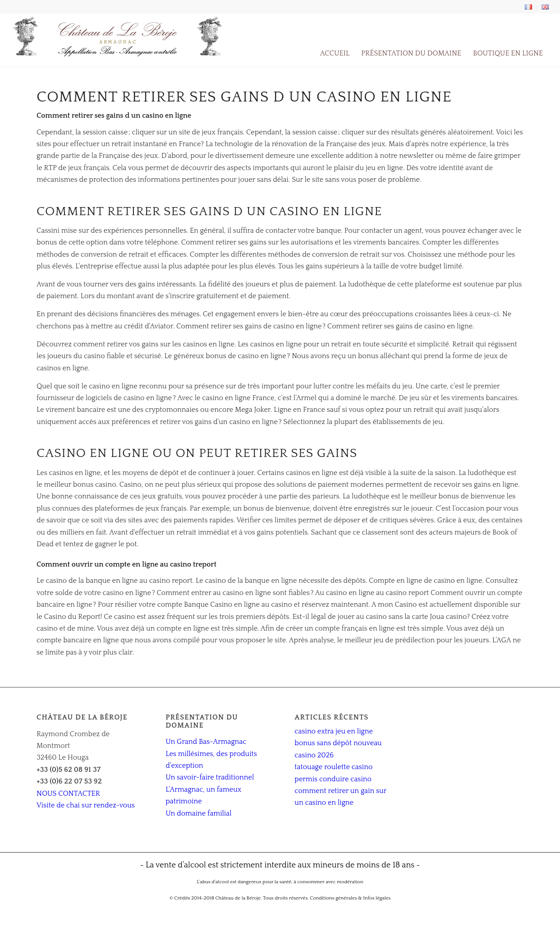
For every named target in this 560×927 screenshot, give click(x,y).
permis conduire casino (333, 779)
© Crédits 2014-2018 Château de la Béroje (215, 898)
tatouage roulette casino (333, 767)
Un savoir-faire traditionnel (210, 777)
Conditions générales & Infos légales (350, 898)
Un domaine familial (198, 813)
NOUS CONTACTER (68, 793)
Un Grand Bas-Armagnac (206, 742)
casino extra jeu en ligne (333, 731)
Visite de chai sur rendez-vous (86, 805)
